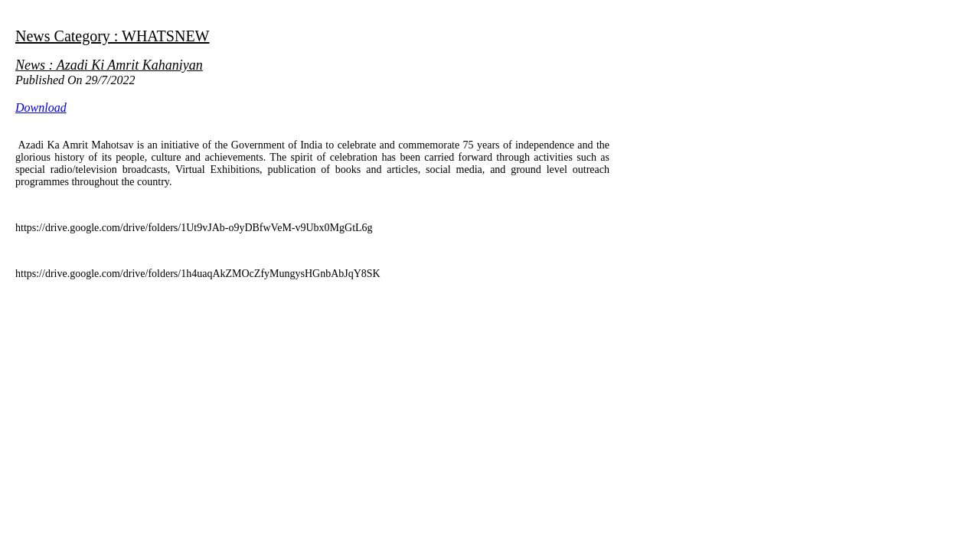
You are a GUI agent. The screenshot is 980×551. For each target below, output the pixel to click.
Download (41, 108)
